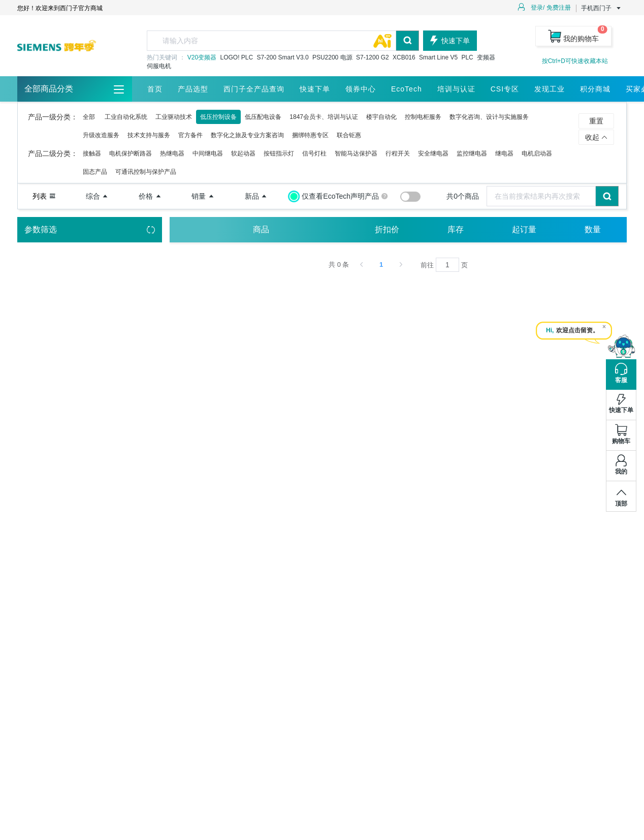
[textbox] (271, 41)
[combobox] (283, 41)
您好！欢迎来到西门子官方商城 (60, 8)
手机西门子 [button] (601, 8)
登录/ (538, 8)
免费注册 (559, 8)
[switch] (410, 197)
